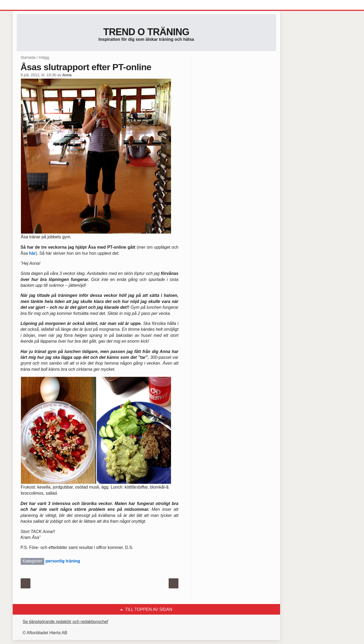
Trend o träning (146, 32)
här (32, 253)
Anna (67, 75)
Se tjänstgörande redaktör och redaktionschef (66, 622)
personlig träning (63, 561)
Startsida (28, 57)
